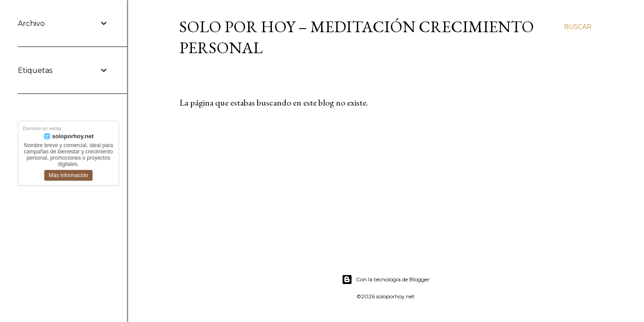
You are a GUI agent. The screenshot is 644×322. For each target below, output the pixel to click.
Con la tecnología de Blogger (386, 280)
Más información (68, 175)
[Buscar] (578, 27)
